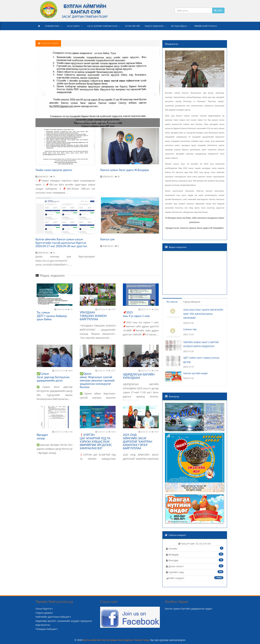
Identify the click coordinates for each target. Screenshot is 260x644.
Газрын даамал (44, 613)
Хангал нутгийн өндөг (196, 373)
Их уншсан (172, 302)
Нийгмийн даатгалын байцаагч (53, 617)
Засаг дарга (73, 26)
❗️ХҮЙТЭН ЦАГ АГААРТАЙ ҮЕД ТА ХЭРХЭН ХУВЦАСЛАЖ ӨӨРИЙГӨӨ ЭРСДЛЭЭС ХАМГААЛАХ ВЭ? (96, 441)
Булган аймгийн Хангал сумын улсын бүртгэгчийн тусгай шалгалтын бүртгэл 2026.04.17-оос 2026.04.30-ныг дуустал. (62, 243)
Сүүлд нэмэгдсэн (192, 302)
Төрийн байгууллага (206, 26)
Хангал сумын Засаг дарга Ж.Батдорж (125, 170)
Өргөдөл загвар (42, 436)
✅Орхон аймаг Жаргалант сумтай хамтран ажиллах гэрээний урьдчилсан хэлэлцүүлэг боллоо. (97, 380)
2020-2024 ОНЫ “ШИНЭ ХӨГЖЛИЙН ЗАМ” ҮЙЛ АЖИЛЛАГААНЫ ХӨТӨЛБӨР (203, 314)
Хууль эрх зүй (132, 26)
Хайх (218, 10)
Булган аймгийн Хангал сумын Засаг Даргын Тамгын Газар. (117, 640)
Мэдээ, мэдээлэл (154, 26)
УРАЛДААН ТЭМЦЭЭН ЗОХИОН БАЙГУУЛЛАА (93, 316)
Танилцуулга (52, 26)
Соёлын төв (190, 329)
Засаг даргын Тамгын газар (102, 26)
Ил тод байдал (179, 26)
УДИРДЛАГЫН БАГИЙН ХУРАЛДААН (139, 376)
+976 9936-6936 (194, 3)
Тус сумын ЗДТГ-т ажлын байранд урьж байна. (52, 316)
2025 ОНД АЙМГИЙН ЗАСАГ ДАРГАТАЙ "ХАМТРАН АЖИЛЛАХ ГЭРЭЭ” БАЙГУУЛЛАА (138, 441)
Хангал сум (107, 239)
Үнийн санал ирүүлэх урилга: (98, 122)
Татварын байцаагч (47, 629)
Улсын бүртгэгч (44, 609)
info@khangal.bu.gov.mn (168, 3)
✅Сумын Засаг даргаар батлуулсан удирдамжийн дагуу (53, 377)
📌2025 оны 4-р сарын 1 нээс (136, 314)
